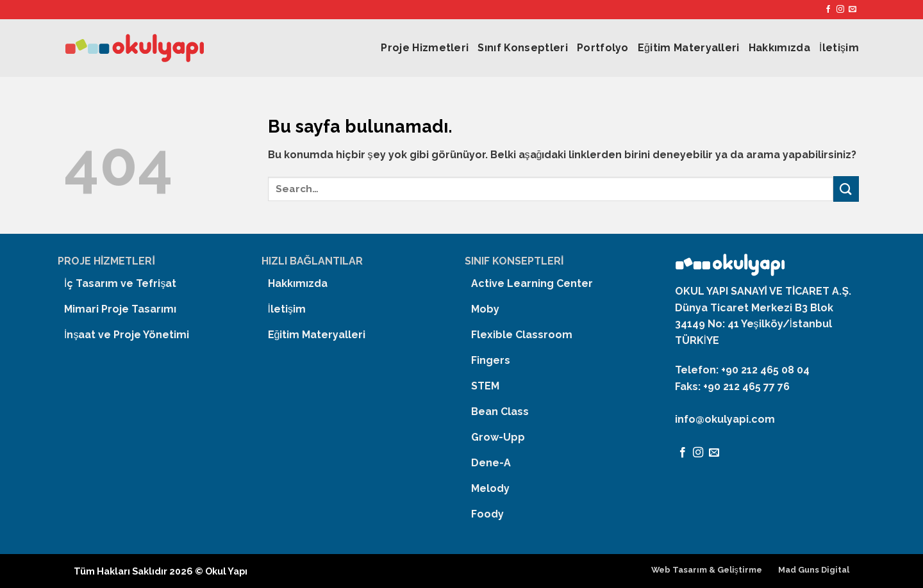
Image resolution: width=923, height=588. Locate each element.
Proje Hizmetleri (425, 48)
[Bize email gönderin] (852, 10)
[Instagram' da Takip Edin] (840, 10)
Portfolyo (603, 48)
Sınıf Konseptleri (522, 48)
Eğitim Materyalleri (689, 48)
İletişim (839, 48)
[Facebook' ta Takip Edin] (828, 10)
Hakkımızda (779, 48)
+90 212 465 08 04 (765, 370)
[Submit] (846, 189)
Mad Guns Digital (814, 570)
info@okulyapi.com (725, 419)
